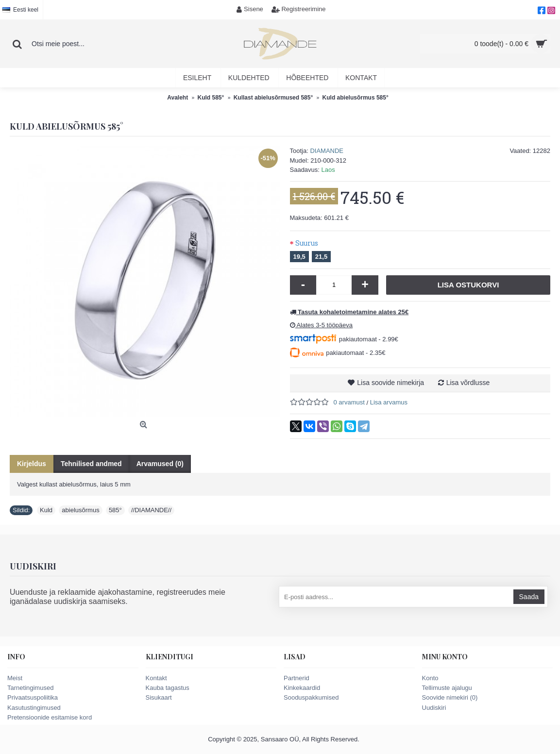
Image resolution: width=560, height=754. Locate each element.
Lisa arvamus (389, 402)
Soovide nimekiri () (450, 697)
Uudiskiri (434, 708)
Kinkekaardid (302, 688)
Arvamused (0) (160, 464)
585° (115, 510)
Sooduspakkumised (311, 697)
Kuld (46, 510)
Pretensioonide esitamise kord (50, 717)
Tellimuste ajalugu (447, 688)
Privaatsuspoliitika (33, 697)
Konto (430, 678)
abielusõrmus (80, 510)
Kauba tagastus (168, 688)
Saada (529, 597)
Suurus (307, 243)
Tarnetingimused (30, 688)
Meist (15, 678)
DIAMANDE (327, 151)
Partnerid (297, 678)
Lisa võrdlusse (468, 383)
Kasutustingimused (34, 708)
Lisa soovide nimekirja (390, 383)
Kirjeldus (32, 464)
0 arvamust (349, 402)
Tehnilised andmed (91, 464)
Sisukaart (159, 697)
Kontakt (156, 678)
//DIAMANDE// (151, 510)
